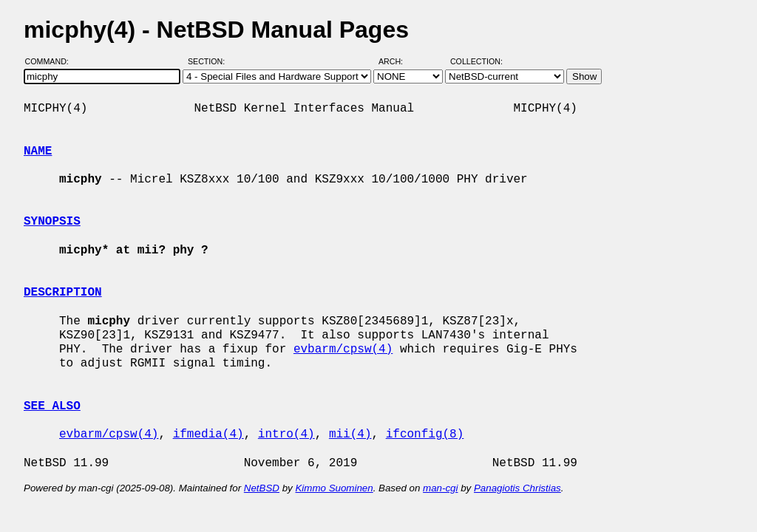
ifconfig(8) (425, 434)
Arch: (397, 61)
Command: (51, 61)
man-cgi (440, 488)
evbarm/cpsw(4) (343, 349)
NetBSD (262, 488)
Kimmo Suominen (334, 488)
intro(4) (286, 434)
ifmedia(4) (208, 434)
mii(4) (350, 434)
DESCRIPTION (63, 293)
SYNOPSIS (52, 222)
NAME (38, 151)
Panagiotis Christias (517, 488)
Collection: (476, 61)
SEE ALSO (52, 406)
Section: (210, 61)
